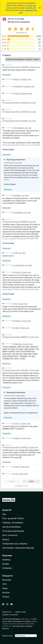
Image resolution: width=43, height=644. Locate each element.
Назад (12, 481)
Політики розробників (13, 531)
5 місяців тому (26, 79)
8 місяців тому (26, 93)
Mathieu (18, 195)
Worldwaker (19, 128)
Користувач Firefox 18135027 (17, 121)
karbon (18, 321)
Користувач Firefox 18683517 (17, 337)
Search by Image (16, 19)
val (16, 474)
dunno (17, 423)
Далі (31, 481)
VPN (4, 584)
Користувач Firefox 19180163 (17, 103)
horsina (18, 272)
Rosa (17, 79)
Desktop (6, 560)
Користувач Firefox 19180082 (17, 112)
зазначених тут (26, 619)
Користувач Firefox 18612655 (17, 370)
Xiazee (18, 438)
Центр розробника (11, 527)
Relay (5, 588)
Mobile (6, 564)
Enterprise (7, 568)
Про (4, 514)
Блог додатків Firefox (13, 518)
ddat (17, 328)
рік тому (32, 103)
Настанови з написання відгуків (18, 548)
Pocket (6, 597)
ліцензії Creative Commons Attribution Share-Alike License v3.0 (20, 624)
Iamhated (19, 86)
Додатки (7, 510)
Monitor (6, 593)
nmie (17, 467)
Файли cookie (21, 612)
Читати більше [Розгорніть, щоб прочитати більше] (8, 149)
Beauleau (19, 344)
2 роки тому (26, 272)
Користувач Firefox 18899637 (17, 222)
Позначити (6, 75)
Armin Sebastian (22, 22)
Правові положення (10, 615)
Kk (16, 304)
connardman (20, 265)
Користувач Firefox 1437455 (16, 447)
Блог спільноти (10, 535)
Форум (6, 539)
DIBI (16, 253)
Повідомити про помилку (15, 544)
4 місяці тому (35, 67)
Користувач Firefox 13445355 (17, 67)
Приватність (7, 612)
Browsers (7, 580)
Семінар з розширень (13, 523)
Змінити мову (8, 636)
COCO (17, 93)
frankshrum (19, 212)
